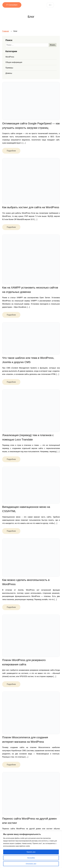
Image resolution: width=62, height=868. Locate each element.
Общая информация (14, 62)
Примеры (9, 68)
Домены (9, 73)
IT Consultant (12, 5)
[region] (31, 849)
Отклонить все (31, 864)
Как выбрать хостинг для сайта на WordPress (31, 207)
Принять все (31, 852)
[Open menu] (58, 5)
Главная (6, 31)
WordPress (10, 57)
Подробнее (11, 151)
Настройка (31, 858)
